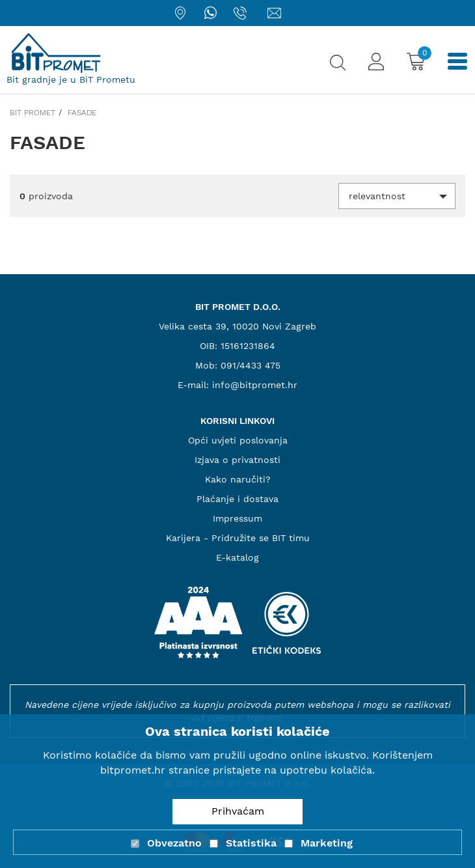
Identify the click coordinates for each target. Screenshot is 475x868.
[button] (397, 196)
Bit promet (33, 113)
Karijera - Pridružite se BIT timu (238, 538)
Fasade (82, 113)
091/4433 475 (251, 365)
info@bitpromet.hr (255, 385)
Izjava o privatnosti (238, 460)
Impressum (238, 518)
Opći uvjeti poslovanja (238, 440)
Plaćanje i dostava (238, 499)
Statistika (251, 843)
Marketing (327, 843)
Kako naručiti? (238, 479)
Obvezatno (174, 843)
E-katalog (238, 557)
